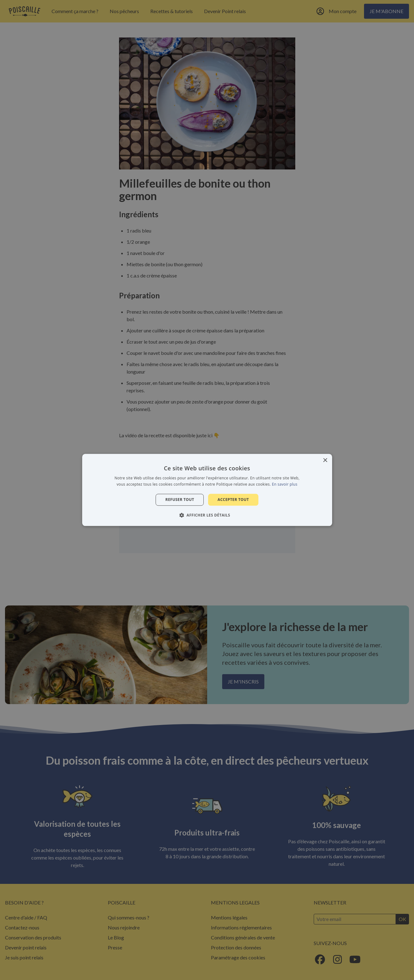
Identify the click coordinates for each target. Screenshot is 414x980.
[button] (207, 515)
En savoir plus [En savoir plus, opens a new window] (284, 485)
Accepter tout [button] (233, 500)
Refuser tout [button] (180, 500)
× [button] (325, 461)
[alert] (207, 490)
